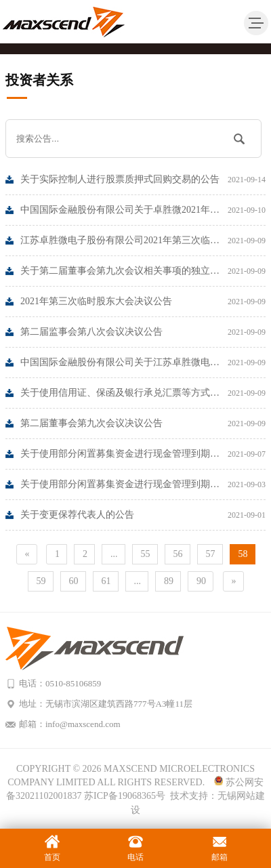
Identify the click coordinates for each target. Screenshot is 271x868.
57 (211, 554)
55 (146, 554)
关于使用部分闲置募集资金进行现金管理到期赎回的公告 (143, 454)
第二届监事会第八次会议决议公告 (143, 332)
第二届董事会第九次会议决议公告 (143, 423)
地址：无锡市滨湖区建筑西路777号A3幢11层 (106, 704)
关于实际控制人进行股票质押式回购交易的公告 (143, 180)
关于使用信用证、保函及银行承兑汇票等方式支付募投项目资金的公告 (143, 393)
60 (74, 581)
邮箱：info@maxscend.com (70, 724)
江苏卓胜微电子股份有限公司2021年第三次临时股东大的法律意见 (143, 241)
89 (169, 581)
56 (178, 554)
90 (201, 581)
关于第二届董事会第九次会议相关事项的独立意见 (143, 271)
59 (41, 581)
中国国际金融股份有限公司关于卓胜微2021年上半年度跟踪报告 (143, 210)
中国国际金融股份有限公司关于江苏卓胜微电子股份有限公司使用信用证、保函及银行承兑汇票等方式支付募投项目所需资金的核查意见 (143, 363)
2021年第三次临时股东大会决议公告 (143, 302)
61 (106, 581)
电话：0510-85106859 (60, 683)
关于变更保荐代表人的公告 (143, 515)
